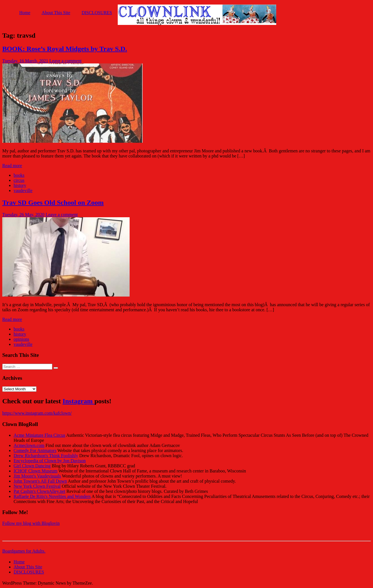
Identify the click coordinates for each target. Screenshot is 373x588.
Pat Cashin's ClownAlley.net (39, 491)
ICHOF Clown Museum (36, 471)
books (19, 175)
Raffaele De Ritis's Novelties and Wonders (52, 496)
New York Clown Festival (37, 486)
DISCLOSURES (97, 13)
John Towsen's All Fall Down (40, 481)
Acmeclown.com (29, 445)
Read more (12, 166)
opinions (21, 339)
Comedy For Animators (35, 450)
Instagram (79, 401)
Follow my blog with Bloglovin (31, 523)
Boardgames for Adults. (24, 551)
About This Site (56, 13)
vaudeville (23, 190)
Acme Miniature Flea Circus (39, 435)
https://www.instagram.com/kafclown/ (37, 413)
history (20, 185)
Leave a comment (65, 61)
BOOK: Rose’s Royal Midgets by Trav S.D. (65, 49)
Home (25, 13)
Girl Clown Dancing (32, 466)
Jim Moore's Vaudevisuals (37, 476)
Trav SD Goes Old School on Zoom (53, 203)
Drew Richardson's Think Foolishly (46, 456)
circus (19, 180)
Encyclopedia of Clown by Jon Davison (50, 461)
